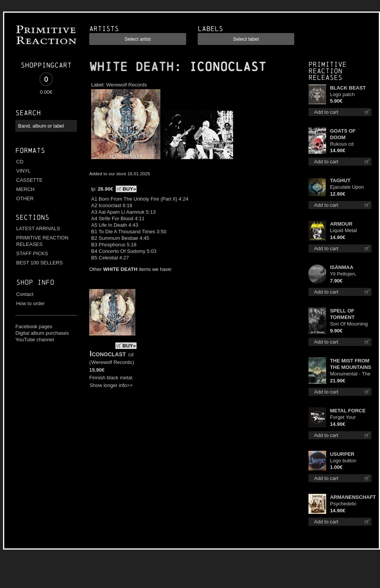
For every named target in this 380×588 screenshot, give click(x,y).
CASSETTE (29, 180)
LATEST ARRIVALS (38, 228)
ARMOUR (341, 224)
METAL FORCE (348, 411)
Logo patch (342, 94)
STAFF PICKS (32, 253)
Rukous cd (342, 144)
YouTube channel (35, 340)
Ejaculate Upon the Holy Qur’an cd (347, 187)
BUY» (129, 189)
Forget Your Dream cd (343, 418)
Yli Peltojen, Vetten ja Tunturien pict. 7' (348, 274)
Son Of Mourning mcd (349, 324)
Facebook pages (34, 326)
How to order (30, 303)
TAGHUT (340, 180)
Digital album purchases (42, 333)
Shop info (35, 282)
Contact (25, 294)
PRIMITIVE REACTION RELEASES (42, 241)
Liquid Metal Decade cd (343, 231)
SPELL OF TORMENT (342, 314)
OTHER (25, 198)
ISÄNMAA (342, 267)
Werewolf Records (127, 85)
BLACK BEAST (348, 88)
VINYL (23, 171)
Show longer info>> (111, 385)
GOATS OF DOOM (343, 134)
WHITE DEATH (132, 67)
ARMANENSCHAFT (351, 497)
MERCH (25, 189)
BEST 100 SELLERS (39, 263)
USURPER (342, 454)
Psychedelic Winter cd (343, 504)
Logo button (343, 461)
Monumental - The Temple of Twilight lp (350, 374)
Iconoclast (108, 354)
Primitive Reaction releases (327, 71)
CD (20, 162)
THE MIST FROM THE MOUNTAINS (351, 364)
